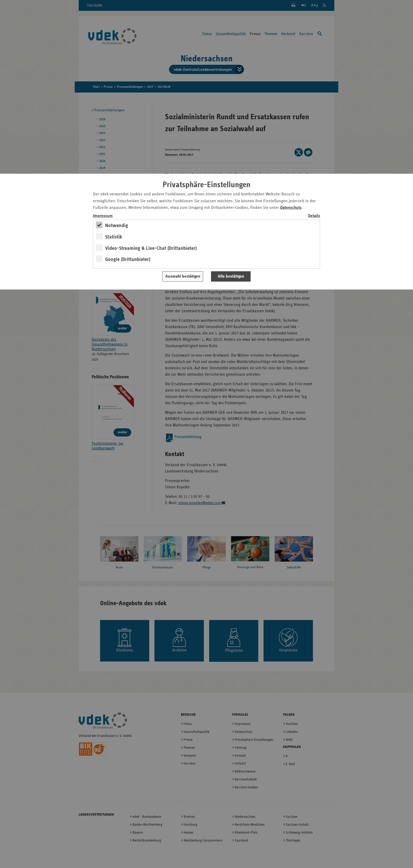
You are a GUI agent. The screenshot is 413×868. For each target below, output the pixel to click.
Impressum (103, 216)
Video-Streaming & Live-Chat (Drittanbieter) (151, 248)
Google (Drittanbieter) (128, 259)
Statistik (114, 237)
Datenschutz (291, 208)
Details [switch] (314, 216)
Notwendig (117, 226)
